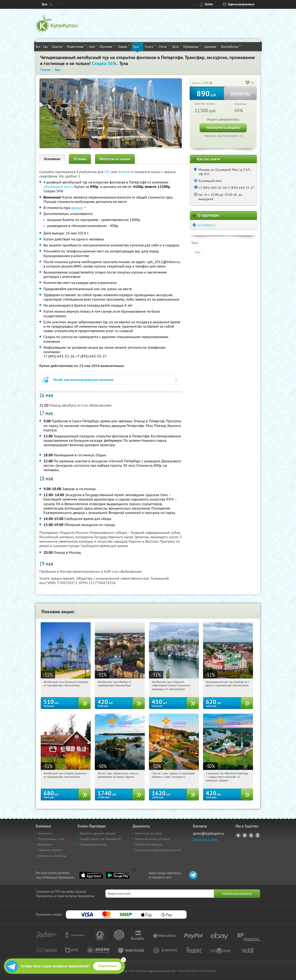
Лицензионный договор (152, 839)
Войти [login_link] (209, 4)
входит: (77, 208)
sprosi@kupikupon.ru (208, 833)
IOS (108, 172)
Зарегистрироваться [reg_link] (241, 4)
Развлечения (77, 46)
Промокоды (192, 46)
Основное (52, 159)
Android (125, 172)
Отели (164, 46)
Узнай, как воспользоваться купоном (83, 380)
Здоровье (211, 46)
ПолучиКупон (231, 46)
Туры (137, 46)
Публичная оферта (148, 844)
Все (38, 47)
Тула (44, 4)
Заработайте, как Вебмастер (100, 839)
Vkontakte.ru (245, 835)
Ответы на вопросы (52, 856)
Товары (124, 46)
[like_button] (248, 83)
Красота (58, 46)
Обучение (107, 46)
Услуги (150, 46)
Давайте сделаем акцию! (98, 833)
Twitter (251, 835)
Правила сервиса (50, 850)
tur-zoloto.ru (207, 225)
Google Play (118, 875)
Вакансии (45, 844)
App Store (91, 875)
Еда (46, 46)
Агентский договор (149, 833)
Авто (93, 46)
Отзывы (80, 159)
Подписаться (107, 966)
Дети (176, 46)
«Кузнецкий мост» (58, 187)
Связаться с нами (205, 839)
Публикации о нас (51, 839)
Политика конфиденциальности (158, 850)
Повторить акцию (223, 128)
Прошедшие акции (94, 844)
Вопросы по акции (115, 159)
